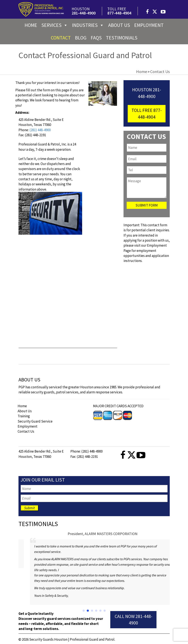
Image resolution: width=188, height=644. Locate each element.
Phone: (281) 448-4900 (86, 451)
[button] (84, 611)
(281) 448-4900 (40, 130)
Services (55, 25)
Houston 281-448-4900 (147, 93)
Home (31, 25)
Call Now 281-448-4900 (133, 620)
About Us (25, 411)
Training (24, 416)
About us (119, 25)
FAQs (96, 38)
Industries (88, 25)
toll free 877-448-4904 (147, 113)
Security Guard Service (35, 421)
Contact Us (26, 431)
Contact (61, 38)
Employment (149, 25)
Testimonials (122, 38)
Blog (81, 38)
